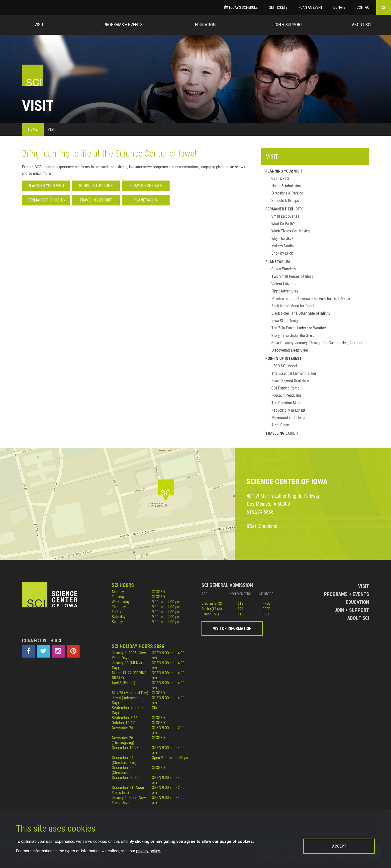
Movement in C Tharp (288, 418)
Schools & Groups (96, 186)
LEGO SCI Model (284, 366)
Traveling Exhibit (96, 200)
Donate (339, 7)
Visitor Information (232, 628)
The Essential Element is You (294, 373)
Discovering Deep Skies (290, 350)
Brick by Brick (282, 253)
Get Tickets (278, 7)
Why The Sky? (282, 239)
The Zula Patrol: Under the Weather (299, 328)
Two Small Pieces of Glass (292, 276)
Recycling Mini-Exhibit (288, 410)
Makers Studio (283, 246)
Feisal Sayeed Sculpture (290, 381)
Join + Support (287, 25)
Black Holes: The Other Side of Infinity (301, 313)
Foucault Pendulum (286, 395)
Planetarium (146, 200)
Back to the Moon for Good (293, 306)
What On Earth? (283, 224)
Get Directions (262, 526)
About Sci (362, 25)
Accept (339, 846)
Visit (39, 25)
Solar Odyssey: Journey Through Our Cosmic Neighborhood (317, 343)
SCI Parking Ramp (285, 388)
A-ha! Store (280, 425)
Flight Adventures (285, 291)
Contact (364, 7)
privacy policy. (148, 851)
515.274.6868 (260, 512)
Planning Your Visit (46, 186)
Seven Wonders (284, 269)
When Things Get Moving (291, 231)
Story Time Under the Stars (293, 336)
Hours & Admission (286, 186)
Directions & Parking (287, 193)
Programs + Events (123, 25)
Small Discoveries (285, 216)
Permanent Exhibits (46, 200)
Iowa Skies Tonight (286, 321)
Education (205, 25)
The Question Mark (286, 403)
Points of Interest (284, 358)
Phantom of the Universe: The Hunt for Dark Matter (311, 299)
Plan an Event (311, 7)
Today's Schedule (146, 186)
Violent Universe (284, 284)
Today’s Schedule (241, 7)
